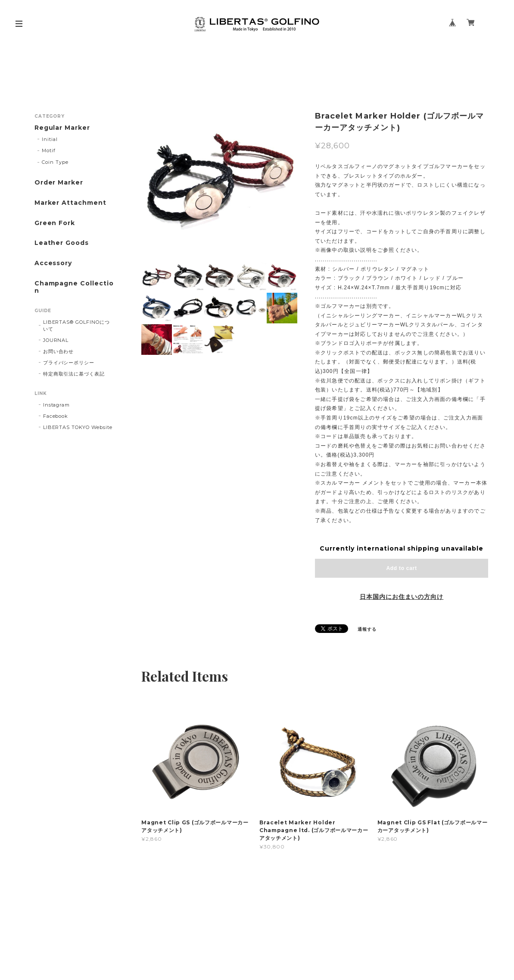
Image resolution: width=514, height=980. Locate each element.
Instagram (57, 405)
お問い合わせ (59, 351)
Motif (49, 150)
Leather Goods (62, 243)
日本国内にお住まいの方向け (402, 597)
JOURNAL (56, 340)
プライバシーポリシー (69, 363)
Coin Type (55, 162)
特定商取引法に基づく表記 (74, 374)
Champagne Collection (74, 287)
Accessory (53, 263)
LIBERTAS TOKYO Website (78, 427)
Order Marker (59, 183)
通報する (367, 629)
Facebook (56, 416)
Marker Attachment (70, 203)
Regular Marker (62, 128)
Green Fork (55, 223)
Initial (50, 139)
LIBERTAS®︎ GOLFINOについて (76, 326)
